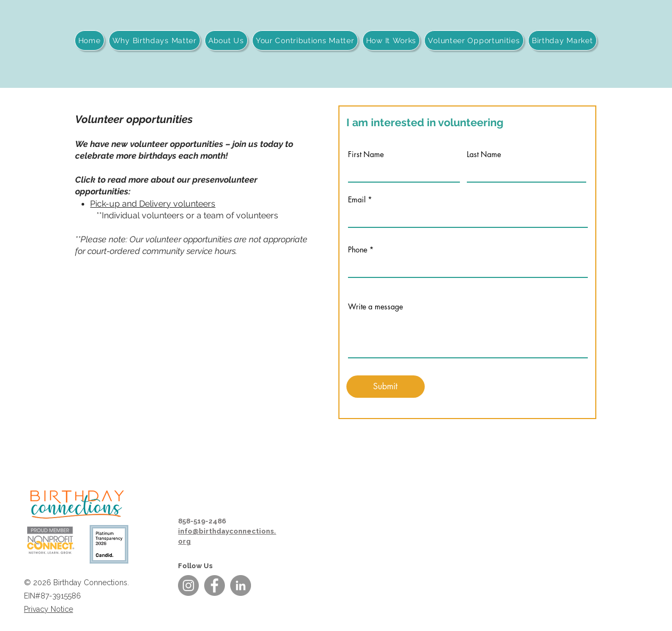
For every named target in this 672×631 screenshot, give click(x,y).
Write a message (375, 307)
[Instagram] (188, 585)
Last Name (484, 154)
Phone (358, 250)
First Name (366, 154)
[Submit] (386, 387)
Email (357, 200)
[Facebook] (214, 585)
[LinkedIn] (241, 585)
